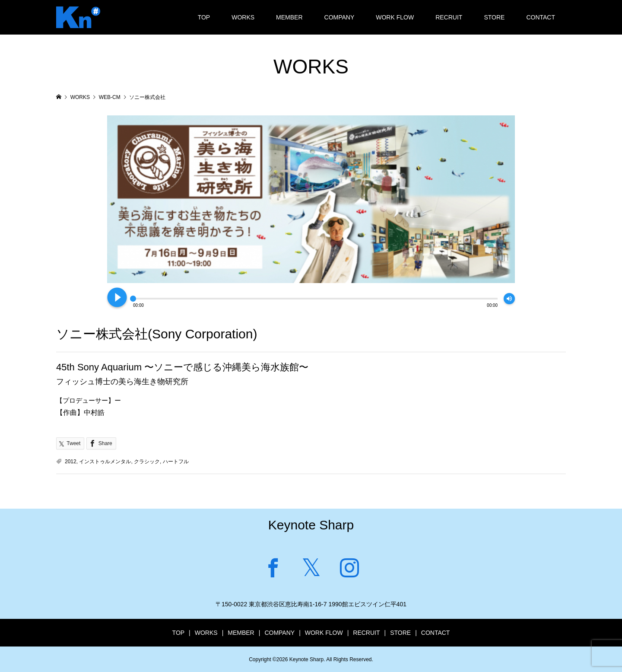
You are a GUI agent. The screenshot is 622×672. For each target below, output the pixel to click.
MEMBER (289, 17)
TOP (204, 17)
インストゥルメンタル (105, 462)
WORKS (243, 17)
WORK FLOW (395, 17)
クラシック (147, 462)
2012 (71, 462)
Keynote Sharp (311, 525)
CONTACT (541, 17)
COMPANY (340, 17)
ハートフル (176, 462)
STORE (494, 17)
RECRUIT (449, 17)
